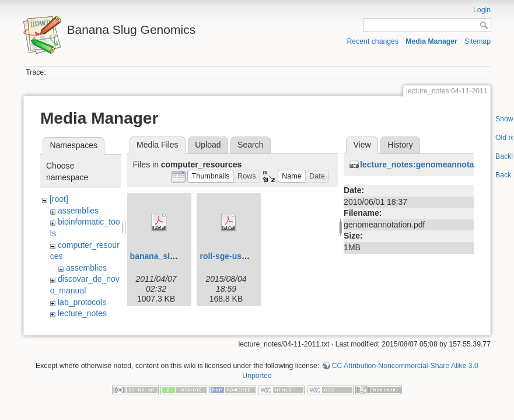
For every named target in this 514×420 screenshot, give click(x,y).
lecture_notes (82, 313)
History (400, 145)
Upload (208, 145)
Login (482, 10)
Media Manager (431, 41)
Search (250, 145)
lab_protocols (82, 302)
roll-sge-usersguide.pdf (245, 256)
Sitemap (478, 41)
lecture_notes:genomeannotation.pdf (432, 164)
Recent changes (373, 41)
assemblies (78, 211)
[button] (211, 176)
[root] (59, 199)
